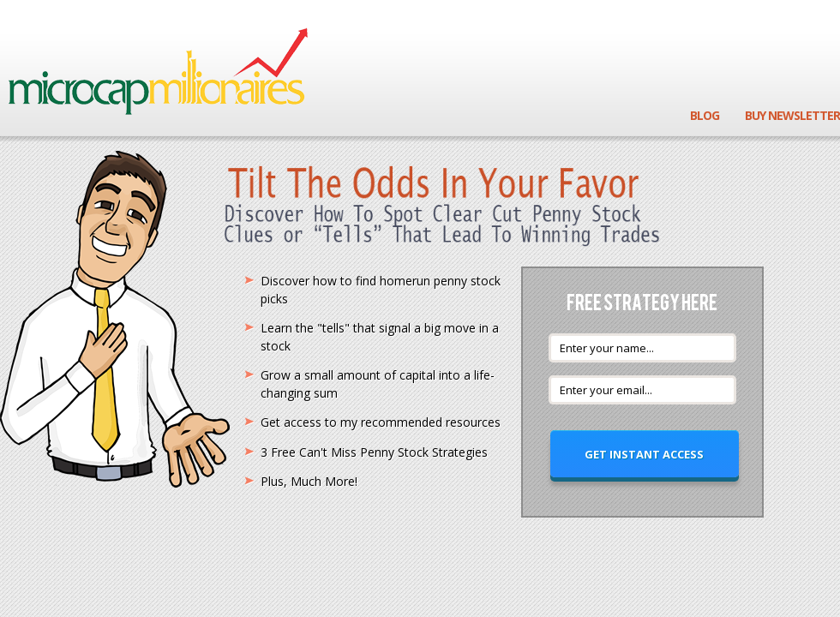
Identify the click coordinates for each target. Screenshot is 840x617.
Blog (705, 115)
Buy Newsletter (792, 115)
